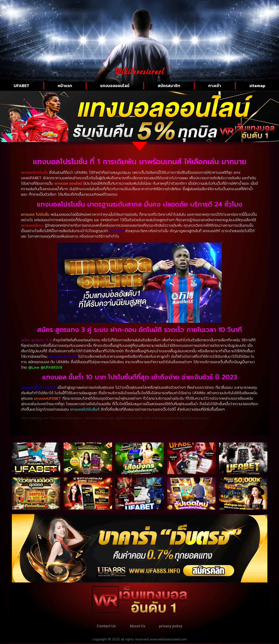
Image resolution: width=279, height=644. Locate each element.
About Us (137, 626)
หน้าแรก (65, 86)
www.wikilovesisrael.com (168, 640)
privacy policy (172, 626)
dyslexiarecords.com (133, 418)
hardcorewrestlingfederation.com (181, 418)
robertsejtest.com (99, 418)
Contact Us (105, 626)
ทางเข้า (215, 86)
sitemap (257, 86)
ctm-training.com (35, 418)
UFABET (22, 86)
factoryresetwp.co (66, 418)
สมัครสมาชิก (169, 86)
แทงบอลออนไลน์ (115, 86)
